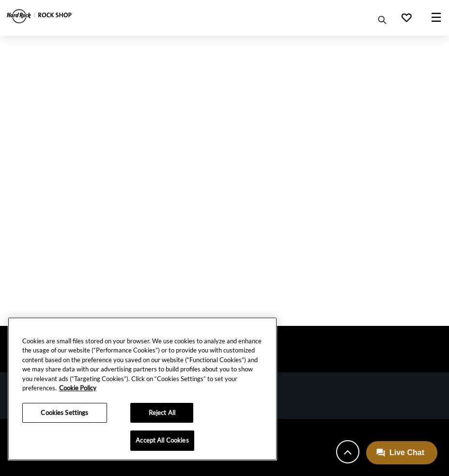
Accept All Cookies (162, 440)
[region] (142, 389)
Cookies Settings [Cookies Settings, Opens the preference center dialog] (64, 413)
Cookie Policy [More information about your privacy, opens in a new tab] (78, 388)
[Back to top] (348, 452)
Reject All (162, 413)
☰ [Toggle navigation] (436, 17)
